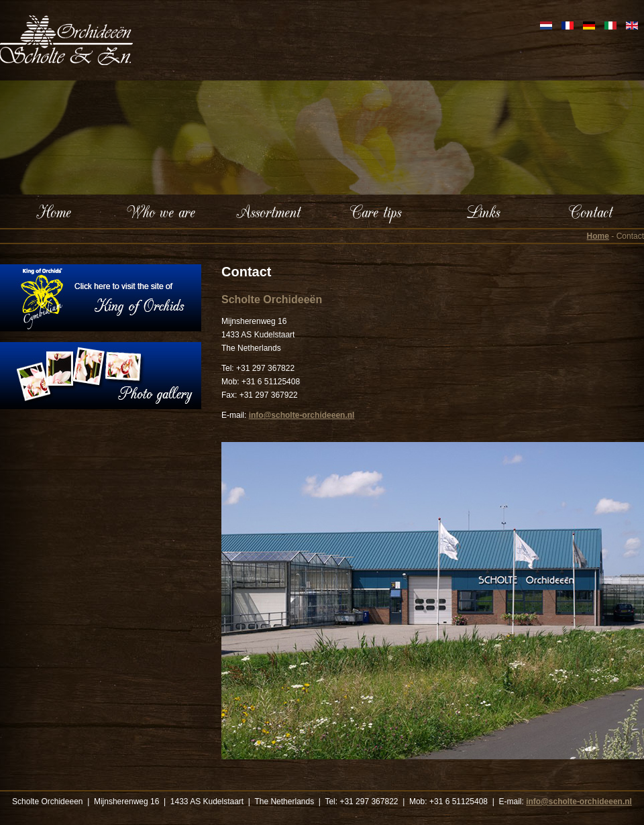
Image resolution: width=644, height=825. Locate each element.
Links (483, 211)
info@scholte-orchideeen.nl (302, 415)
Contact (591, 211)
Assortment (268, 211)
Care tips (376, 211)
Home (54, 211)
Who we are (161, 211)
